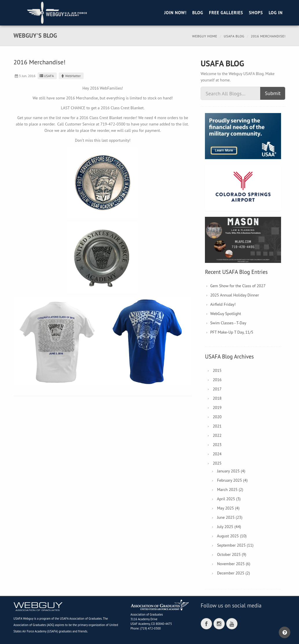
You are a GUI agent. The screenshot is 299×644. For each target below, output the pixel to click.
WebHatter (70, 76)
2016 (217, 380)
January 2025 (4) (231, 471)
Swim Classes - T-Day (228, 323)
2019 (217, 407)
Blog (198, 13)
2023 (217, 445)
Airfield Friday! (223, 304)
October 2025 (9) (232, 554)
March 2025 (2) (230, 490)
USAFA (46, 76)
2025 (217, 463)
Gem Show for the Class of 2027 (238, 286)
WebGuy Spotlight (226, 314)
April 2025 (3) (229, 499)
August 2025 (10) (232, 536)
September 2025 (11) (235, 545)
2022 (217, 435)
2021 (217, 426)
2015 (217, 370)
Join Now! (175, 13)
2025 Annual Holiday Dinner (235, 295)
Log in (276, 13)
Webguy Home (205, 36)
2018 (217, 398)
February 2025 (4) (232, 480)
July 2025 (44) (229, 527)
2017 (217, 389)
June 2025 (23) (230, 517)
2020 (217, 417)
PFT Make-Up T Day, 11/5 (232, 332)
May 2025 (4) (228, 508)
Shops (256, 13)
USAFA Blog (234, 36)
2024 (217, 454)
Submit (273, 93)
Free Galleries (226, 13)
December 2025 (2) (233, 573)
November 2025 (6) (234, 564)
